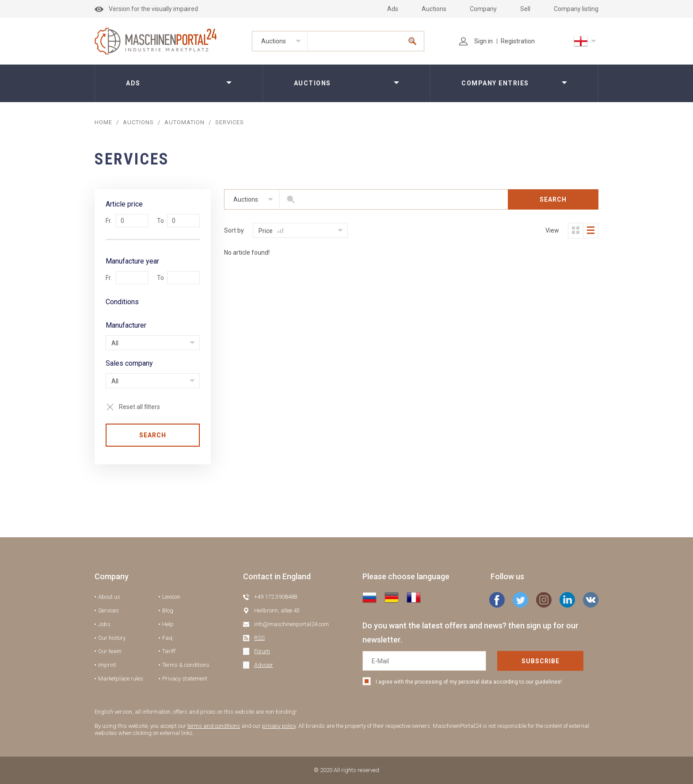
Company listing (576, 9)
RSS (259, 638)
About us (109, 597)
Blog (168, 610)
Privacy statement (185, 679)
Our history (112, 638)
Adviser (264, 665)
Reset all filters (139, 407)
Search (153, 435)
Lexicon (171, 597)
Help (168, 624)
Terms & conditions (186, 665)
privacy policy (279, 726)
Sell (525, 9)
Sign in (476, 41)
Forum (262, 651)
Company (483, 9)
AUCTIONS (138, 122)
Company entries (495, 83)
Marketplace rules (121, 679)
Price (271, 231)
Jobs (104, 624)
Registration (518, 41)
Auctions (434, 9)
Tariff (169, 651)
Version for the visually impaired (146, 9)
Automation (185, 122)
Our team (110, 651)
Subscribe (541, 661)
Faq (167, 638)
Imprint (107, 665)
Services (109, 610)
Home (103, 122)
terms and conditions (214, 726)
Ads (393, 9)
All (115, 343)
